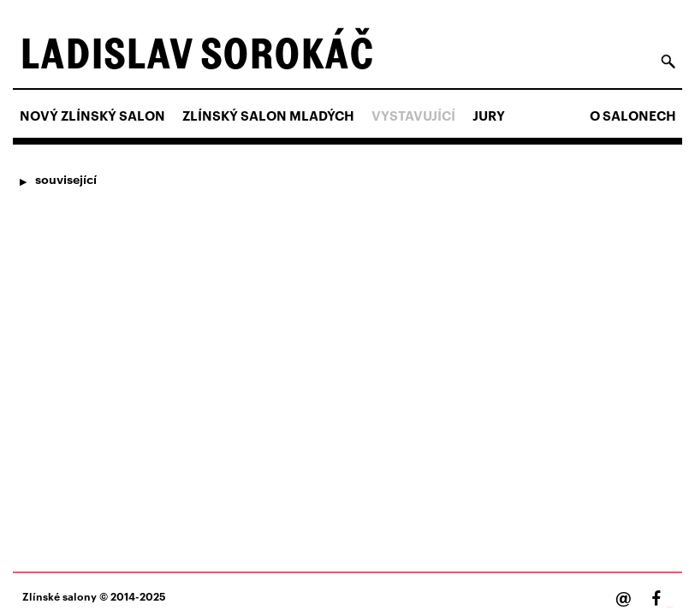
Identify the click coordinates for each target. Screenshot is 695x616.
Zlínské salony (59, 596)
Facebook (669, 607)
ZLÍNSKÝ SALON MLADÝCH (268, 115)
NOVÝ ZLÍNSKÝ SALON (92, 115)
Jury (489, 115)
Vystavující (413, 115)
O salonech (633, 115)
